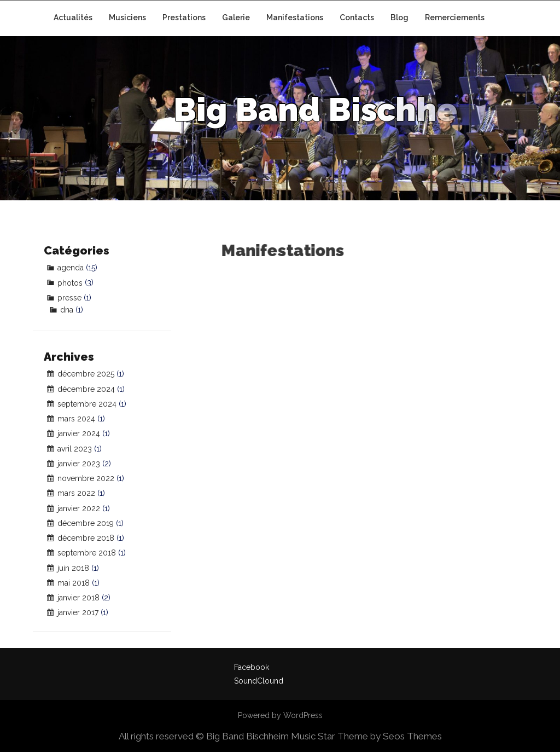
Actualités (73, 18)
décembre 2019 (86, 523)
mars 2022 (76, 493)
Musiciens (127, 18)
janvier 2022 (79, 508)
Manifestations (295, 18)
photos (70, 283)
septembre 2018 (87, 553)
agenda (71, 268)
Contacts (357, 18)
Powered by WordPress (280, 715)
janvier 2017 (78, 612)
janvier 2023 (79, 464)
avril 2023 (75, 449)
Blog (399, 18)
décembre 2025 (86, 374)
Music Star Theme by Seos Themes (366, 736)
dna (67, 310)
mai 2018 (74, 583)
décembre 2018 (86, 538)
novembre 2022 (86, 478)
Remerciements (455, 18)
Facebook (252, 667)
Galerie (236, 18)
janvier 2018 (78, 598)
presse (69, 298)
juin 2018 (73, 568)
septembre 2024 (87, 404)
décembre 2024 (86, 389)
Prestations (184, 18)
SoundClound (259, 681)
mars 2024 (76, 419)
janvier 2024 (79, 433)
